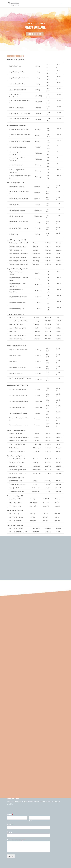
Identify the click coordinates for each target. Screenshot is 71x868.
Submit (11, 856)
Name (10, 815)
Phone (9, 832)
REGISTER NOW (35, 34)
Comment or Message (16, 840)
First (8, 821)
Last (31, 821)
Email (10, 824)
